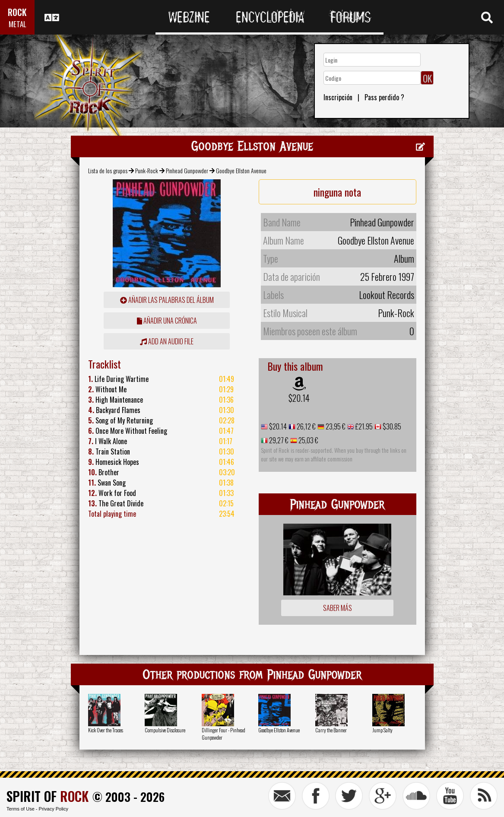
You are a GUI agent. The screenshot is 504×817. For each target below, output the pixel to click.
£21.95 (363, 426)
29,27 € (278, 440)
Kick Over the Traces (106, 730)
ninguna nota (337, 192)
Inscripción (338, 97)
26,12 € (306, 426)
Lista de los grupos (108, 170)
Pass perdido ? (384, 97)
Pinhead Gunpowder (187, 170)
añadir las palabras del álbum (167, 300)
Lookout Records (387, 295)
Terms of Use (21, 809)
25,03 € (308, 440)
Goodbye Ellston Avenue (279, 730)
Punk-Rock (147, 170)
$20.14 (299, 398)
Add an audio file (167, 341)
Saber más (338, 608)
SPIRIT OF (48, 796)
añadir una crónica (167, 321)
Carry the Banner (331, 730)
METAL (17, 24)
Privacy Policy (54, 809)
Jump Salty (382, 730)
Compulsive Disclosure (165, 730)
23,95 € (335, 426)
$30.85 (391, 426)
